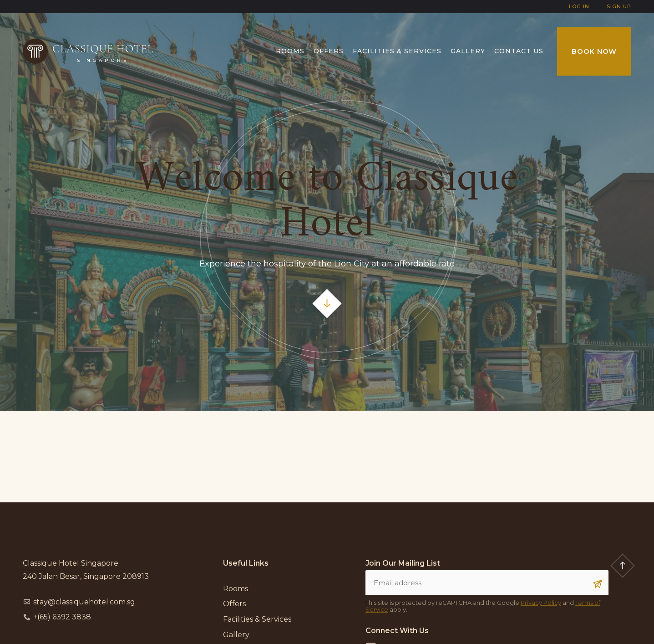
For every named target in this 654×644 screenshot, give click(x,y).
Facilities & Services (397, 51)
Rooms (290, 51)
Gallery (468, 51)
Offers (329, 51)
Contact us (519, 51)
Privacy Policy (541, 603)
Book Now (594, 51)
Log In (579, 6)
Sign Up (619, 6)
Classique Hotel (103, 49)
